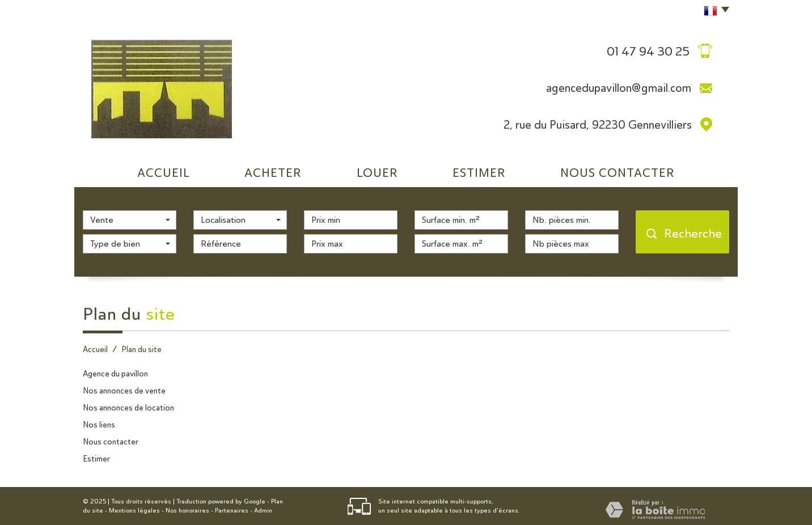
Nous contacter (111, 442)
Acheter (273, 173)
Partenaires (232, 511)
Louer (377, 173)
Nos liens (99, 425)
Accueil (164, 173)
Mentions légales (134, 511)
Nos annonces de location (128, 408)
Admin (263, 511)
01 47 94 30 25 (648, 51)
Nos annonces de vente (124, 391)
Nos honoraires (187, 511)
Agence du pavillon (115, 374)
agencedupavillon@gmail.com (619, 88)
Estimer (479, 173)
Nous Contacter (618, 173)
